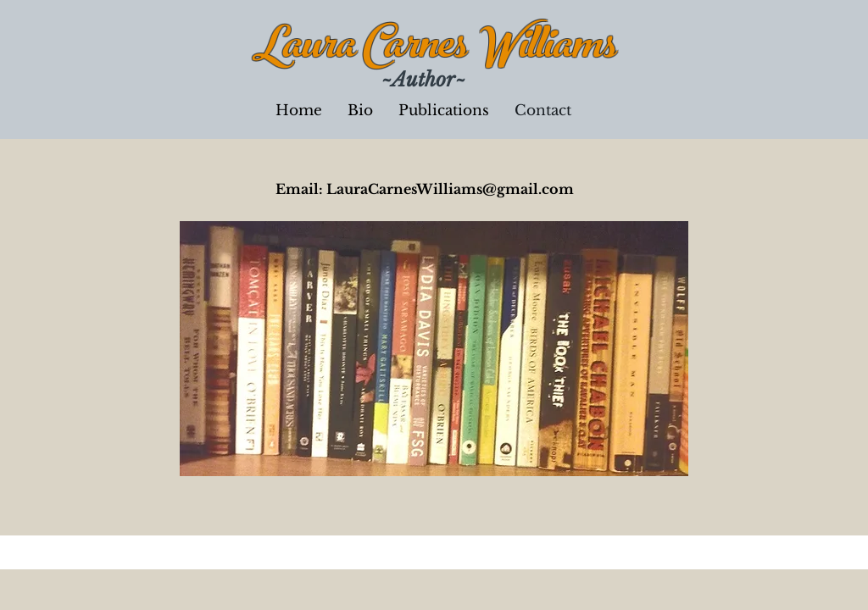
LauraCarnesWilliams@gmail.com (450, 189)
